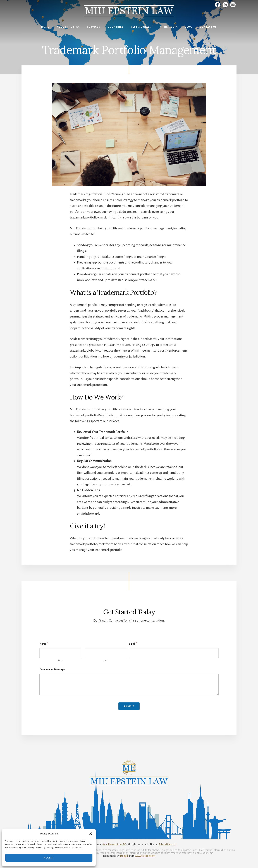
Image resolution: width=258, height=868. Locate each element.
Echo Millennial (167, 845)
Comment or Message (52, 669)
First (60, 661)
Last (106, 661)
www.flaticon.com (145, 856)
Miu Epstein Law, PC (114, 845)
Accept (49, 858)
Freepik (124, 856)
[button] (91, 834)
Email (133, 644)
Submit (129, 707)
